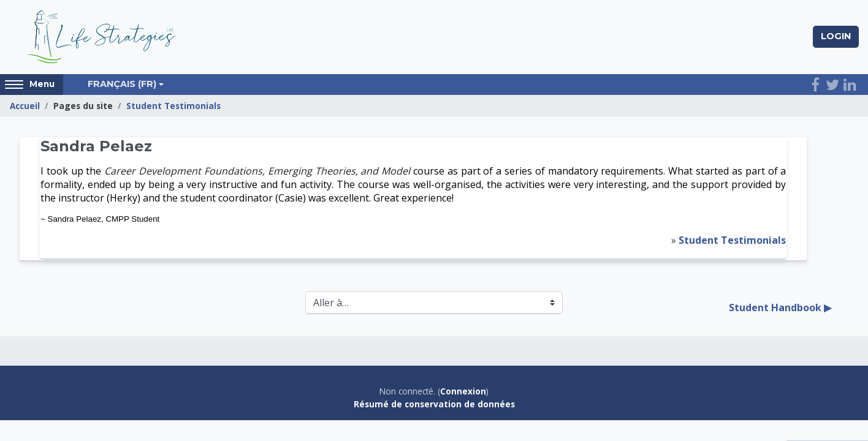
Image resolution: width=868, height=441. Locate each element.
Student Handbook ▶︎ (780, 307)
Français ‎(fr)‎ (122, 84)
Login (836, 36)
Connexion (463, 391)
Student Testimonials (173, 106)
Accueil (25, 106)
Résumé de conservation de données (434, 404)
